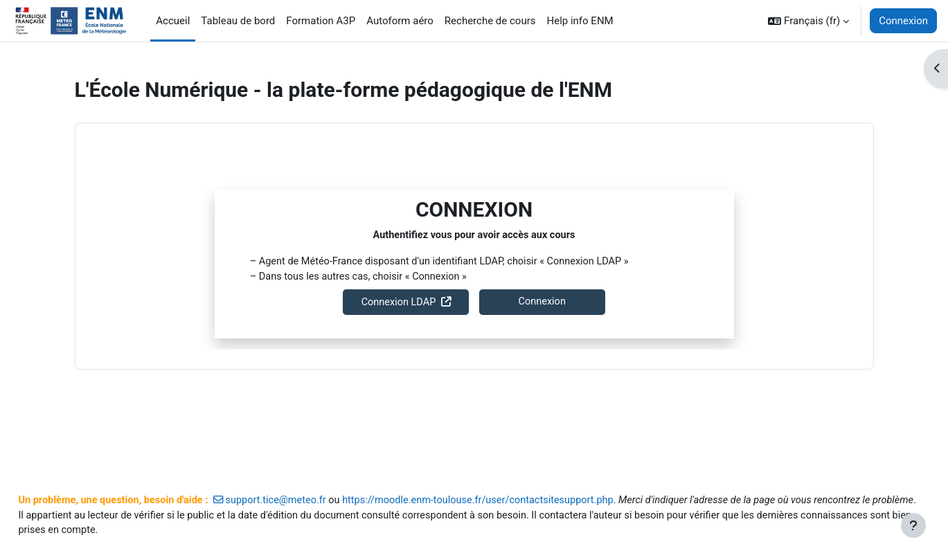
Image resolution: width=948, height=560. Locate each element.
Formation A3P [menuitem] (321, 21)
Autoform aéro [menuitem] (400, 21)
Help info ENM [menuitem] (580, 21)
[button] (808, 21)
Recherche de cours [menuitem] (490, 21)
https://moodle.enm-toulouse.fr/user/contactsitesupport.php (525, 483)
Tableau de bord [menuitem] (238, 21)
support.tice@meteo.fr (316, 483)
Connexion (903, 21)
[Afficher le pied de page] (913, 525)
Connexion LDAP (399, 303)
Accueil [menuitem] (173, 21)
